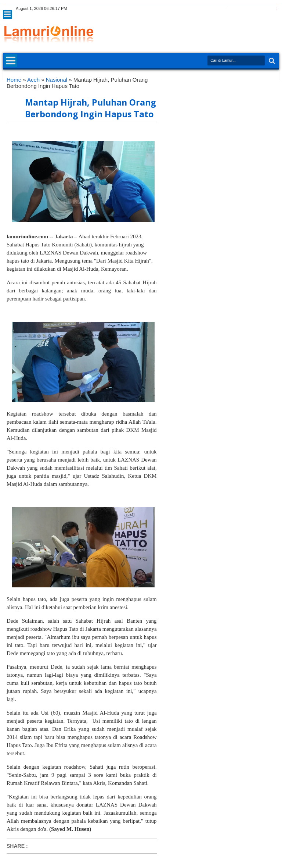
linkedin (255, 9)
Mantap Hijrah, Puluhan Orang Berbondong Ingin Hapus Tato (91, 108)
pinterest (274, 9)
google (236, 9)
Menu (8, 15)
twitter (217, 9)
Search (271, 61)
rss (246, 9)
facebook (227, 9)
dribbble (265, 9)
